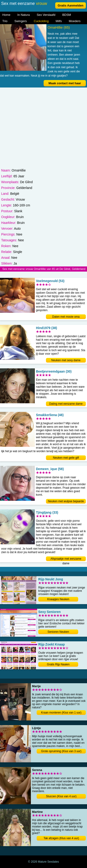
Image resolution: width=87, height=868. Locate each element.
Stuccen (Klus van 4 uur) (61, 796)
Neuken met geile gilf (66, 458)
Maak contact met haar (65, 83)
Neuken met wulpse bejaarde (66, 501)
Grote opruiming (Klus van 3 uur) (61, 751)
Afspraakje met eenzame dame (66, 559)
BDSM (67, 15)
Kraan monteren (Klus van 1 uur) (61, 713)
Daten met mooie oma (66, 317)
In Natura (24, 15)
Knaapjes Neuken (58, 599)
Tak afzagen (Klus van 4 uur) (61, 838)
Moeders (75, 21)
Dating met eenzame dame (66, 404)
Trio (5, 21)
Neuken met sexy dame (66, 360)
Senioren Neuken (58, 632)
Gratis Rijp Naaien (58, 664)
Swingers (21, 21)
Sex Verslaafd (46, 15)
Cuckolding (41, 21)
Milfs (59, 21)
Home (6, 15)
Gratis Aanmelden (71, 5)
